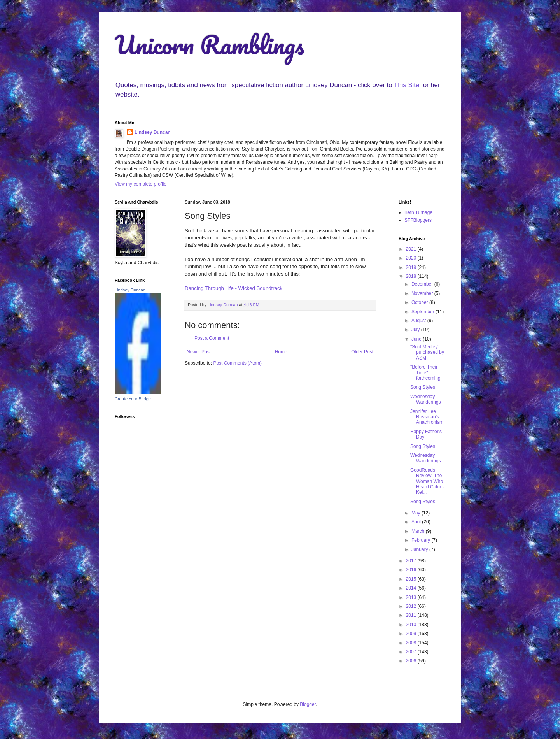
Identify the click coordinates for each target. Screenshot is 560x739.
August (419, 321)
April (417, 522)
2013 (412, 597)
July (416, 330)
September (423, 312)
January (420, 549)
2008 (412, 643)
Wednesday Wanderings (426, 399)
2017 (412, 561)
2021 (412, 249)
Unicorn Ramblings (209, 45)
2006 (412, 661)
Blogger (308, 704)
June (417, 339)
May (416, 513)
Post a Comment (212, 338)
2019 (412, 267)
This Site (407, 85)
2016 (412, 570)
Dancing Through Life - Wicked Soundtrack (234, 288)
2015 (412, 579)
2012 (412, 606)
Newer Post (199, 352)
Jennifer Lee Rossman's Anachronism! (427, 417)
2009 (412, 634)
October (420, 302)
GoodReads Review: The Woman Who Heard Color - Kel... (427, 481)
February (421, 540)
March (419, 531)
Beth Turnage (418, 212)
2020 (412, 258)
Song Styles (423, 387)
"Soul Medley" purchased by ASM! (427, 352)
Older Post (362, 352)
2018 (412, 276)
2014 (412, 588)
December (423, 284)
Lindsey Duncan (153, 132)
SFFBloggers (418, 220)
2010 (412, 625)
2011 (412, 615)
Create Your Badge (133, 399)
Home (281, 352)
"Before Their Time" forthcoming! (426, 373)
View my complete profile (141, 184)
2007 (412, 652)
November (423, 293)
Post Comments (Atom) (237, 363)
